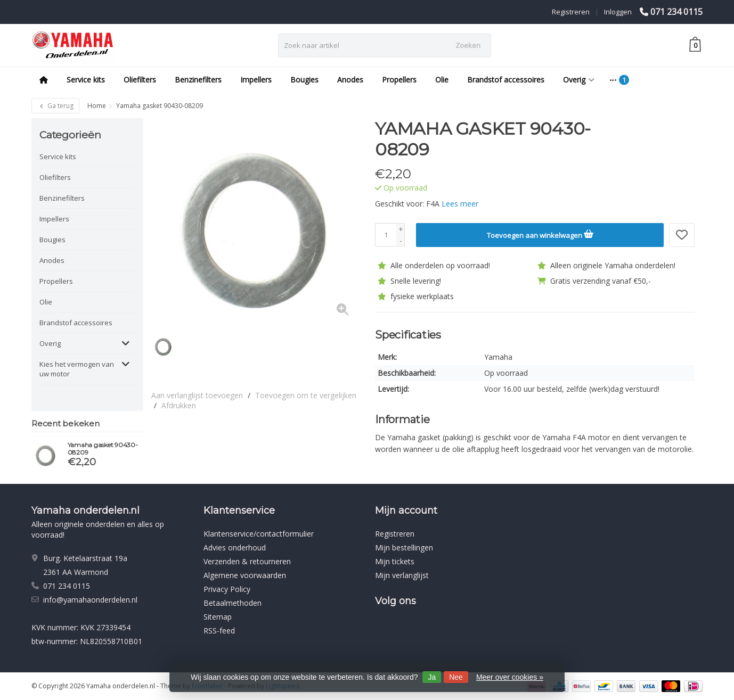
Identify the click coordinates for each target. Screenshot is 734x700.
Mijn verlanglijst (402, 575)
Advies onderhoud (235, 547)
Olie (442, 80)
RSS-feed (219, 631)
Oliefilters (140, 80)
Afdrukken (179, 405)
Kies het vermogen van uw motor (77, 369)
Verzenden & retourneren (247, 561)
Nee (456, 677)
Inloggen (618, 12)
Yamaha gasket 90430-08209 (103, 449)
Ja (432, 677)
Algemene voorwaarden (245, 575)
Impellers (256, 80)
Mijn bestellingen (404, 547)
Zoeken (468, 45)
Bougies (304, 80)
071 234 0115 (676, 12)
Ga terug (55, 106)
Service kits (86, 80)
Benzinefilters (198, 80)
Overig (579, 80)
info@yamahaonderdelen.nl (90, 600)
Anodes (350, 80)
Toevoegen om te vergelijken (306, 395)
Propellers (399, 80)
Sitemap (218, 617)
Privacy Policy (227, 589)
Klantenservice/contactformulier (259, 534)
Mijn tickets (395, 561)
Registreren (571, 12)
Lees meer (460, 204)
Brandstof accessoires (506, 80)
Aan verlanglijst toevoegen (197, 395)
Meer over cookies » (510, 677)
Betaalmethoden (233, 603)
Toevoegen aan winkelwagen (540, 234)
